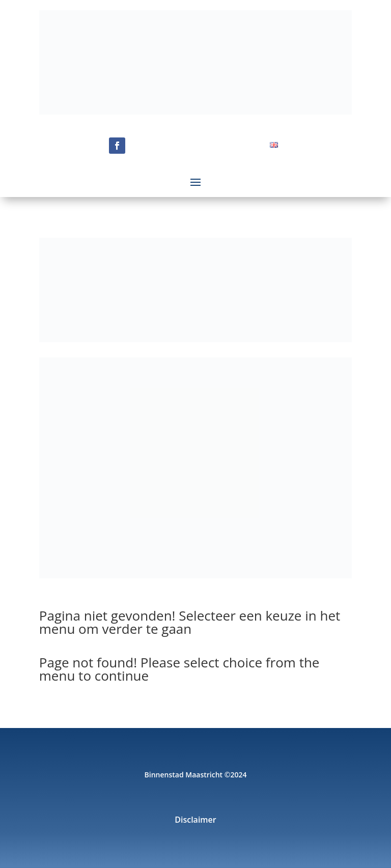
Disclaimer (195, 821)
